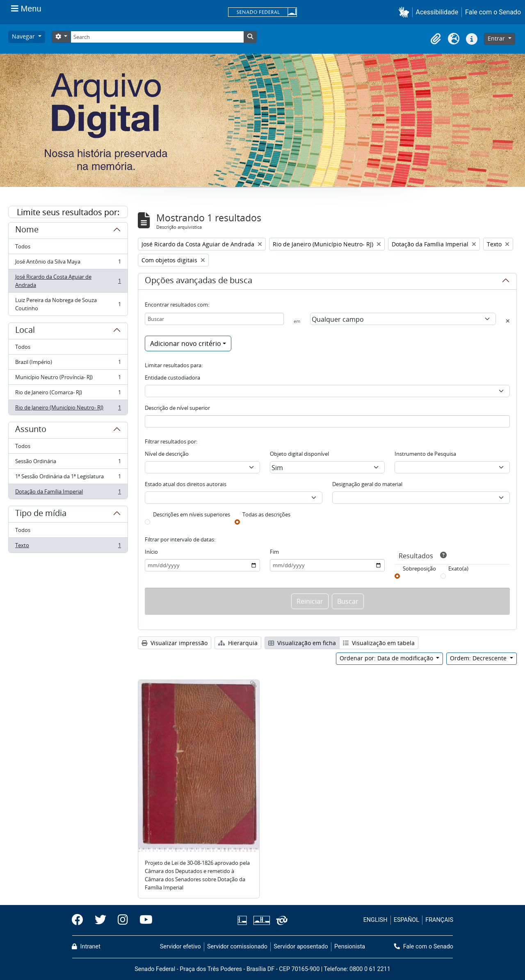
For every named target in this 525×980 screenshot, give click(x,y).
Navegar (24, 36)
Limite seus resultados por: (68, 212)
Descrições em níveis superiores (192, 514)
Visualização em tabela (379, 643)
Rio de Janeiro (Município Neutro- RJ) (68, 409)
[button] (405, 12)
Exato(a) (458, 568)
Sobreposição (419, 568)
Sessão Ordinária (68, 463)
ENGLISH (375, 920)
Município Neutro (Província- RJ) (68, 379)
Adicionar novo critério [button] (186, 343)
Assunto (31, 430)
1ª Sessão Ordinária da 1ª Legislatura (68, 478)
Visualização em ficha (302, 643)
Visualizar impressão (175, 643)
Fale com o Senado (493, 12)
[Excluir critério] (508, 321)
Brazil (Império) (68, 364)
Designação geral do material (367, 484)
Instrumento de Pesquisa (425, 454)
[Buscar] (214, 319)
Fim (274, 552)
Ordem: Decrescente (479, 658)
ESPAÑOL (406, 920)
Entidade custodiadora (172, 377)
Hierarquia (238, 643)
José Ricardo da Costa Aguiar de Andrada (68, 281)
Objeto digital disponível (299, 454)
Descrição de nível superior (177, 408)
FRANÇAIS (439, 920)
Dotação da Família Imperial (68, 493)
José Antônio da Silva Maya (68, 263)
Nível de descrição (167, 454)
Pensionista (350, 947)
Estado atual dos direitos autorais (186, 484)
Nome (27, 231)
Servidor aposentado (301, 947)
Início (151, 552)
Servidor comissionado (237, 947)
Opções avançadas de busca (199, 282)
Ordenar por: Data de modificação (387, 658)
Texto (68, 547)
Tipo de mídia (41, 514)
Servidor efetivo (180, 947)
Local (25, 331)
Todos (23, 246)
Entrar (497, 38)
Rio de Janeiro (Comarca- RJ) (68, 394)
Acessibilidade (437, 12)
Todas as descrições (266, 514)
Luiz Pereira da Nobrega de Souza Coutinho (68, 304)
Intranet (86, 947)
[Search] (157, 37)
